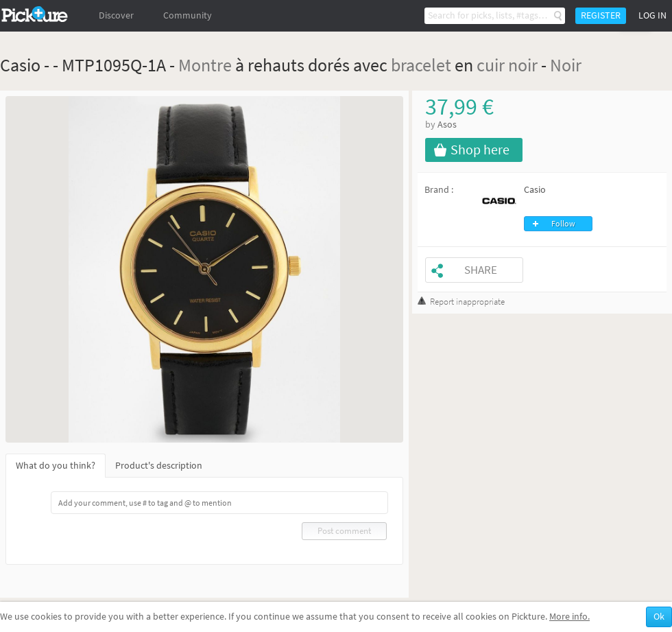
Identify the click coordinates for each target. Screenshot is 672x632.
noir (523, 65)
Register (601, 15)
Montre (205, 65)
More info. (569, 617)
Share (481, 270)
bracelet (421, 65)
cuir (491, 65)
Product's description (159, 466)
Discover (116, 15)
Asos (447, 125)
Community (188, 15)
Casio (535, 190)
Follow (563, 224)
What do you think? (56, 466)
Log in (652, 15)
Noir (566, 65)
